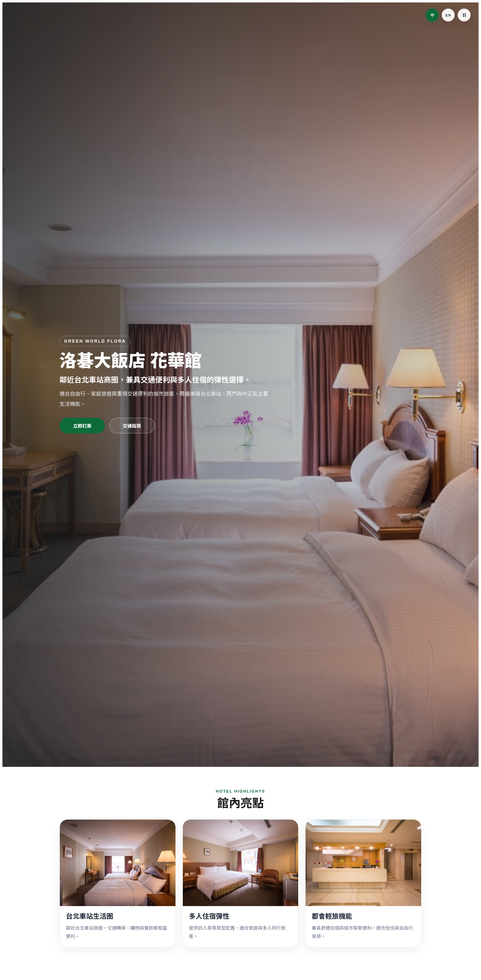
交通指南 (132, 426)
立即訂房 (82, 426)
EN (448, 15)
